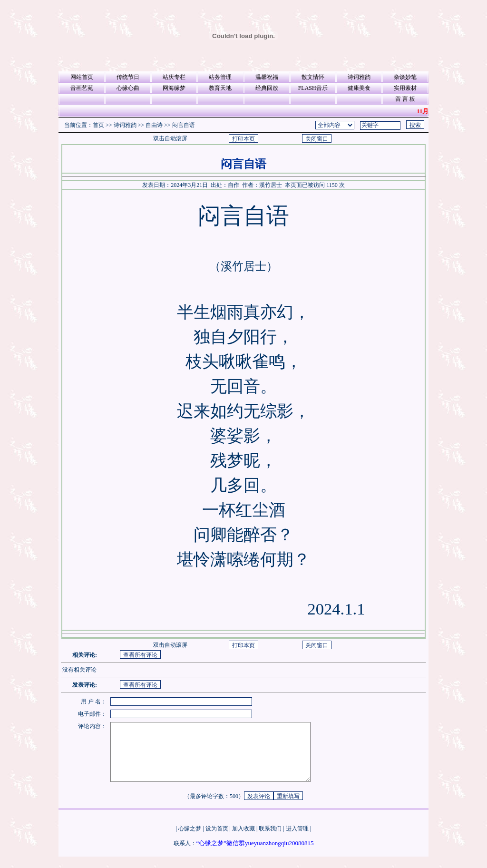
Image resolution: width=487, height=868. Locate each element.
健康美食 (359, 88)
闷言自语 (184, 125)
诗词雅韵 (359, 77)
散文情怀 (313, 77)
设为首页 (217, 840)
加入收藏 (243, 840)
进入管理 (297, 840)
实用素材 (405, 88)
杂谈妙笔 (405, 77)
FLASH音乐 (313, 88)
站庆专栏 (174, 77)
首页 (98, 125)
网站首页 (82, 77)
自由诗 (154, 125)
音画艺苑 (82, 88)
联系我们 (270, 840)
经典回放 (267, 88)
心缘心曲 (128, 88)
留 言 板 (405, 99)
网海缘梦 (174, 88)
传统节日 (128, 77)
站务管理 (220, 77)
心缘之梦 (190, 840)
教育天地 (220, 88)
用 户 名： (94, 702)
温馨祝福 (267, 77)
